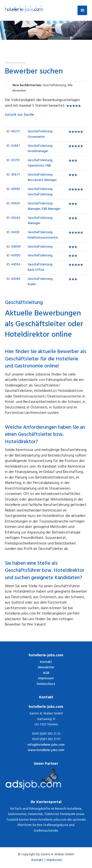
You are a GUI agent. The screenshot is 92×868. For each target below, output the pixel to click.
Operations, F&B (40, 163)
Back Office (40, 268)
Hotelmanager (40, 149)
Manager (40, 221)
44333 (15, 233)
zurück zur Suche (19, 115)
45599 (15, 189)
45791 (15, 161)
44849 (16, 247)
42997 (16, 146)
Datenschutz (46, 684)
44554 (16, 265)
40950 (16, 256)
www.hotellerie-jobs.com (46, 751)
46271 (15, 132)
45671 (15, 175)
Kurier (40, 282)
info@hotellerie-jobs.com (46, 745)
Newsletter (46, 668)
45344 (16, 218)
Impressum (46, 679)
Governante (40, 135)
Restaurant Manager (42, 178)
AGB (46, 673)
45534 (15, 204)
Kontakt (46, 662)
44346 (16, 279)
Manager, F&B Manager (44, 207)
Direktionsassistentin (43, 235)
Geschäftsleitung (40, 192)
